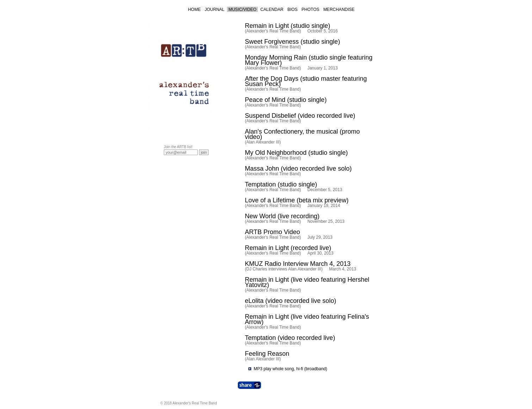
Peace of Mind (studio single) (286, 100)
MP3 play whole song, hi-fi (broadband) (290, 369)
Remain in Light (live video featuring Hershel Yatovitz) (307, 282)
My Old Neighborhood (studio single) (296, 153)
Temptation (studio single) (281, 184)
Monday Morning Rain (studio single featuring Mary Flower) (309, 60)
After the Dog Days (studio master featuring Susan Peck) (306, 81)
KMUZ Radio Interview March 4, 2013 (298, 264)
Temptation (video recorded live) (290, 338)
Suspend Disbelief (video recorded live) (300, 116)
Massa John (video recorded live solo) (298, 169)
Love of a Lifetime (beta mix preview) (297, 200)
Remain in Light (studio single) (287, 26)
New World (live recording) (282, 216)
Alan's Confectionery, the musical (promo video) (302, 134)
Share (249, 385)
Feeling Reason (267, 354)
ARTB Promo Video (272, 232)
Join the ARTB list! (178, 147)
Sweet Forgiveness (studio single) (292, 42)
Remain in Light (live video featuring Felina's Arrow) (307, 319)
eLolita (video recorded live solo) (290, 301)
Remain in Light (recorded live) (288, 248)
